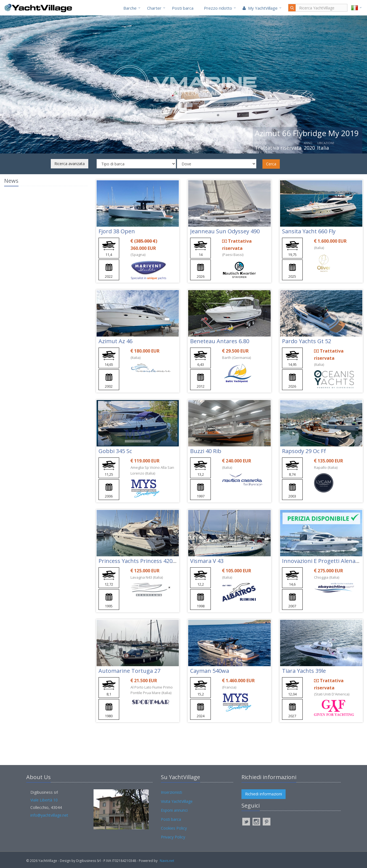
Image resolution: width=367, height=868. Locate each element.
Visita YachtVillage (177, 801)
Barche (130, 8)
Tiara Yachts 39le (304, 671)
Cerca (271, 164)
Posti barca (183, 8)
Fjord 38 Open (117, 231)
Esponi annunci (174, 810)
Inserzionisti (171, 792)
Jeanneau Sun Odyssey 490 (225, 231)
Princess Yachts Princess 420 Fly (140, 561)
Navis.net (167, 861)
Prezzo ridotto (218, 8)
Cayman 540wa (210, 671)
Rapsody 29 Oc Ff (304, 451)
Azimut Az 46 (115, 341)
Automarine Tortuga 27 (129, 671)
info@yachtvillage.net (49, 815)
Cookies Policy (174, 828)
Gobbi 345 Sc (115, 451)
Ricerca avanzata (70, 164)
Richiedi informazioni (264, 794)
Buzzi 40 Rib (206, 451)
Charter (154, 8)
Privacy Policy (173, 837)
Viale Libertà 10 (44, 800)
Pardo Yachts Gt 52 (307, 341)
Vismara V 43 (207, 561)
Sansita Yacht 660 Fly (309, 231)
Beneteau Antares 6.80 (220, 341)
